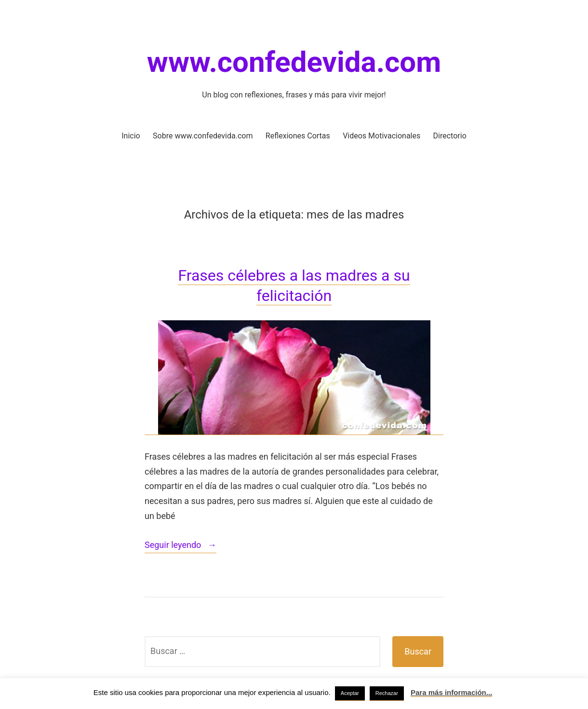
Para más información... (451, 692)
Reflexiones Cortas (298, 136)
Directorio (450, 136)
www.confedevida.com (294, 62)
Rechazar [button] (387, 693)
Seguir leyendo (180, 545)
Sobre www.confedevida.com (203, 136)
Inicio (131, 136)
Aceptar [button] (350, 693)
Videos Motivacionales (381, 136)
